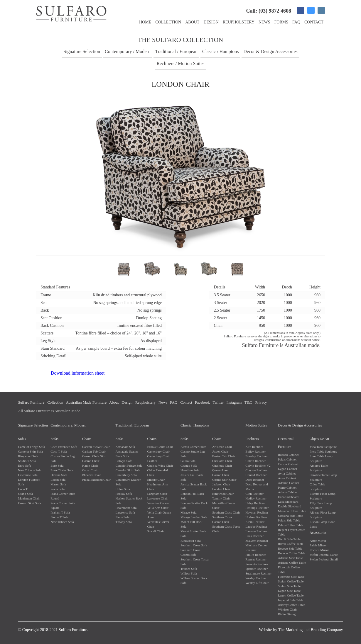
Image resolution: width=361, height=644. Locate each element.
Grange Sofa (189, 465)
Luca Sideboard (288, 502)
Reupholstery (239, 22)
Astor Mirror (318, 541)
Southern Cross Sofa (194, 545)
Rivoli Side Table (289, 539)
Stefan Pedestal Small (324, 559)
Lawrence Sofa (28, 475)
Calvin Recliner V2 (258, 465)
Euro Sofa (25, 465)
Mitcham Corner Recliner (256, 548)
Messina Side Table (291, 516)
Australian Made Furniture (86, 402)
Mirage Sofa (189, 512)
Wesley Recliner (256, 578)
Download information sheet (78, 373)
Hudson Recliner (256, 517)
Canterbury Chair (158, 451)
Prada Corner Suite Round (63, 496)
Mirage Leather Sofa (194, 517)
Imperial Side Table (291, 600)
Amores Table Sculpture (319, 468)
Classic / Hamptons (220, 51)
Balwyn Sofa (124, 461)
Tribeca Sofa (189, 569)
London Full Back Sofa (192, 496)
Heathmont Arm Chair (157, 487)
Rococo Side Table (290, 548)
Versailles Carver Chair (158, 524)
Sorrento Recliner (257, 564)
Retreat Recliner (256, 559)
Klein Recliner (255, 522)
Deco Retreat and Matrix (257, 487)
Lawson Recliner (256, 531)
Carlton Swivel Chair (96, 447)
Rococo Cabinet (288, 455)
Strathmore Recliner (258, 573)
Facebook (202, 402)
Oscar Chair (90, 470)
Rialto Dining (287, 614)
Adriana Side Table (290, 558)
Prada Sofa (58, 489)
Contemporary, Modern (68, 425)
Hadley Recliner (256, 498)
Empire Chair (156, 480)
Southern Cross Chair (226, 512)
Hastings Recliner (257, 508)
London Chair (221, 489)
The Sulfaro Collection (180, 40)
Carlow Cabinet (288, 464)
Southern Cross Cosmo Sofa (190, 552)
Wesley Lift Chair (257, 583)
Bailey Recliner (255, 451)
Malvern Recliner (257, 541)
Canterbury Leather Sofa (128, 482)
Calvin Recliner (255, 461)
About (192, 22)
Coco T (23, 489)
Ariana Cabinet (288, 492)
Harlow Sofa (124, 494)
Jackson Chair (221, 484)
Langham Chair (157, 494)
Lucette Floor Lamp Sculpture (323, 496)
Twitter (218, 402)
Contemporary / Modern (128, 51)
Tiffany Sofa (124, 522)
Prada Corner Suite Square (63, 505)
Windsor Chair (287, 609)
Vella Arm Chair (158, 508)
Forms (281, 22)
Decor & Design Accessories (270, 51)
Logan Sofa (58, 480)
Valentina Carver (158, 503)
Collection (168, 22)
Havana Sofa (59, 475)
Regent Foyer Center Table (291, 532)
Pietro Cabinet (287, 487)
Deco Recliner (255, 480)
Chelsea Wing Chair (160, 465)
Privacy (261, 402)
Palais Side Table (289, 520)
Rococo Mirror (319, 550)
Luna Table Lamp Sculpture (321, 458)
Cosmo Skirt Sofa (30, 503)
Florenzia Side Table (291, 577)
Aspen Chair (220, 451)
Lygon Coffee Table (291, 595)
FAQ (296, 22)
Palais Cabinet (287, 459)
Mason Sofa (58, 484)
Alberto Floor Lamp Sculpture (323, 515)
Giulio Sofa (188, 461)
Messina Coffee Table (292, 511)
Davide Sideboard (290, 506)
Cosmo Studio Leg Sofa (63, 458)
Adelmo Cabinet (289, 483)
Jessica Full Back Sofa (192, 477)
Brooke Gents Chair (160, 447)
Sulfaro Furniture (31, 402)
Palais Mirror (318, 545)
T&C (248, 402)
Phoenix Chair (91, 475)
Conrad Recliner (256, 475)
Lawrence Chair (157, 498)
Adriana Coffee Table (292, 563)
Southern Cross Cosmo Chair (222, 519)
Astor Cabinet (287, 478)
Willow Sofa (189, 573)
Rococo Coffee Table (292, 553)
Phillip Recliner (255, 555)
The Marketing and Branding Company (311, 630)
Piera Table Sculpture (323, 451)
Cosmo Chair (91, 461)
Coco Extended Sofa (64, 447)
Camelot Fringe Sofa (32, 447)
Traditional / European (176, 51)
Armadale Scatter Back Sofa (127, 454)
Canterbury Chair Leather (158, 458)
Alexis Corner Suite (193, 447)
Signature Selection (82, 51)
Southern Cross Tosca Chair (226, 529)
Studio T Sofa (27, 461)
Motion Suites (256, 425)
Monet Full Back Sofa (192, 524)
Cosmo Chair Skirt (94, 456)
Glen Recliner (254, 494)
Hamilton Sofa (190, 470)
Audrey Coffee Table (291, 605)
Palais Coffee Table (291, 525)
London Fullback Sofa (29, 482)
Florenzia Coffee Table (289, 570)
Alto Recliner (254, 447)
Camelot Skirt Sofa (31, 451)
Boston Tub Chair (224, 456)
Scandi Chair (155, 531)
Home (145, 22)
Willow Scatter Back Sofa (194, 580)
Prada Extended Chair (96, 480)
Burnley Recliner (256, 456)
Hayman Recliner (257, 512)
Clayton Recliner (256, 470)
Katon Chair (90, 465)
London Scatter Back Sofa (194, 505)
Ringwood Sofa (28, 456)
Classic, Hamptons (195, 425)
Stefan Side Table (289, 586)
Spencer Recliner (256, 569)
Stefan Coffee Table (291, 581)
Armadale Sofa (125, 447)
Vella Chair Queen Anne (159, 515)
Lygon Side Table (289, 591)
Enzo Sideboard (288, 497)
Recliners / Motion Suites (180, 63)
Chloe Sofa (123, 489)
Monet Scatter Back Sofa (193, 533)
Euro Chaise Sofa (62, 470)
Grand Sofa (26, 494)
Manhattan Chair (29, 498)
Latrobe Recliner (256, 526)
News (264, 22)
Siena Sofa (123, 517)
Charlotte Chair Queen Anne (222, 468)
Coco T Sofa (59, 451)
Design (211, 22)
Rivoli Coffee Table (291, 544)
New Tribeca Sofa (30, 470)
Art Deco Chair (222, 447)
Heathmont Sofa (126, 508)
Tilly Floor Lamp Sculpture (321, 505)
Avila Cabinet (287, 473)
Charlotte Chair (222, 461)
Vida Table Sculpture (323, 447)
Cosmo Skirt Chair (224, 480)
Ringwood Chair (223, 494)
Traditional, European (132, 425)
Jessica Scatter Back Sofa (194, 487)
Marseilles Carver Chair (224, 505)
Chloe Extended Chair (157, 473)
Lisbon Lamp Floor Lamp (322, 524)
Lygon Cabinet (287, 469)
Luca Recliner (254, 536)
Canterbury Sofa (126, 475)
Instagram (234, 402)
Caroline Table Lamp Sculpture (323, 477)
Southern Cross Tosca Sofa (195, 562)
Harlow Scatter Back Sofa (129, 501)
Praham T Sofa (60, 512)
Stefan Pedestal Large (324, 555)
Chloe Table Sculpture (317, 487)
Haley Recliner (255, 503)
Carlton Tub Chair (94, 451)
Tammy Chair (221, 498)
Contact (314, 22)
